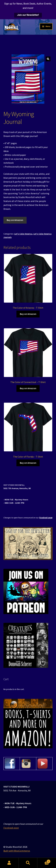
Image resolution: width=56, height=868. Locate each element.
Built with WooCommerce (17, 851)
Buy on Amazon (15, 220)
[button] (48, 59)
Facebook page (46, 518)
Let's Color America (23, 234)
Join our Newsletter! (28, 15)
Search (28, 863)
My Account (9, 863)
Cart (44, 861)
